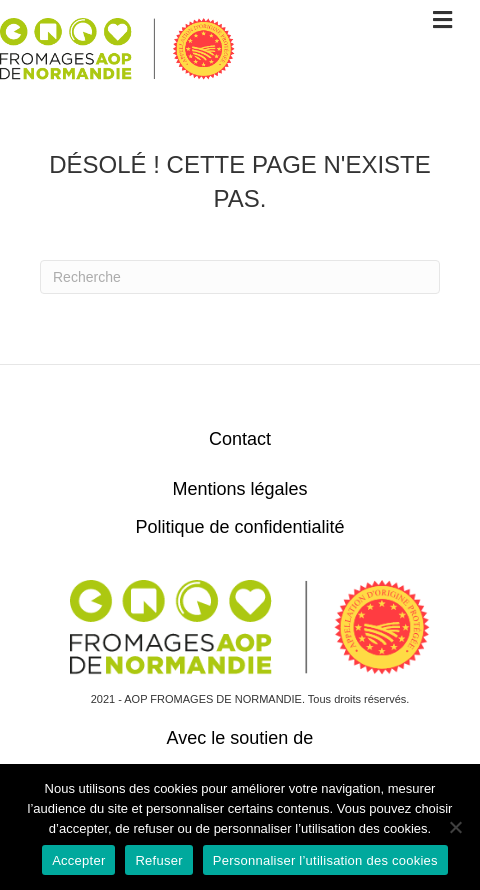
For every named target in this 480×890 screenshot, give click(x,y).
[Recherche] (240, 277)
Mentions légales (239, 489)
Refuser (158, 860)
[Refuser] (455, 827)
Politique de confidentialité (239, 527)
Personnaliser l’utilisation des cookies (325, 860)
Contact (240, 439)
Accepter (78, 860)
